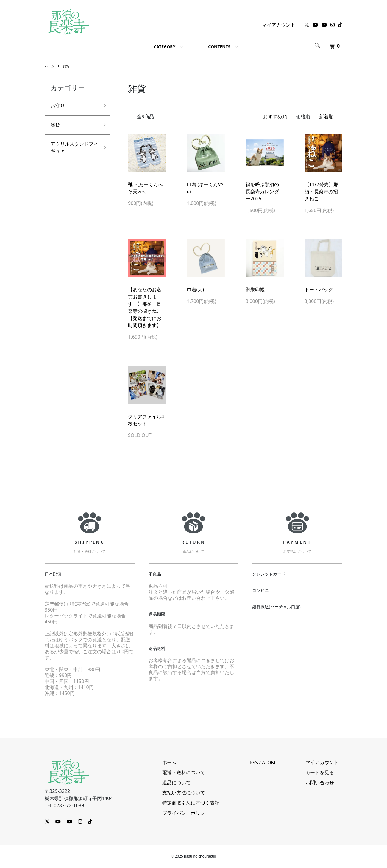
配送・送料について (194, 773)
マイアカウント (279, 25)
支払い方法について (194, 793)
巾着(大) (196, 290)
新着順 (326, 116)
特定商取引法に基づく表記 (201, 803)
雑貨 (67, 66)
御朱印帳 (255, 290)
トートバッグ (319, 290)
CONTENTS (219, 47)
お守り (59, 106)
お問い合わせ (323, 783)
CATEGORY (164, 47)
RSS (260, 763)
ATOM (276, 763)
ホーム (50, 66)
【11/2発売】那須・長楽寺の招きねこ (321, 192)
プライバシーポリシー (196, 813)
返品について (187, 783)
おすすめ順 (275, 116)
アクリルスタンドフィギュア (72, 151)
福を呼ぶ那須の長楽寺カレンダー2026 (262, 192)
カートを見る (323, 773)
